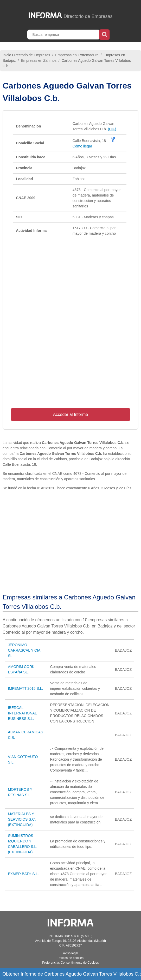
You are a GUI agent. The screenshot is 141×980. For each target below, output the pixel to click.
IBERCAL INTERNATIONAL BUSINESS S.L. (22, 713)
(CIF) (112, 129)
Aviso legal (70, 953)
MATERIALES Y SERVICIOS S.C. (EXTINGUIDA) (22, 819)
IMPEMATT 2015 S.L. (25, 688)
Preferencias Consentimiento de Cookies (70, 963)
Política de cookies (70, 958)
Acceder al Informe (70, 414)
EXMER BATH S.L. (23, 874)
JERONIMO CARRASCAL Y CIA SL (24, 650)
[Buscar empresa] (64, 35)
